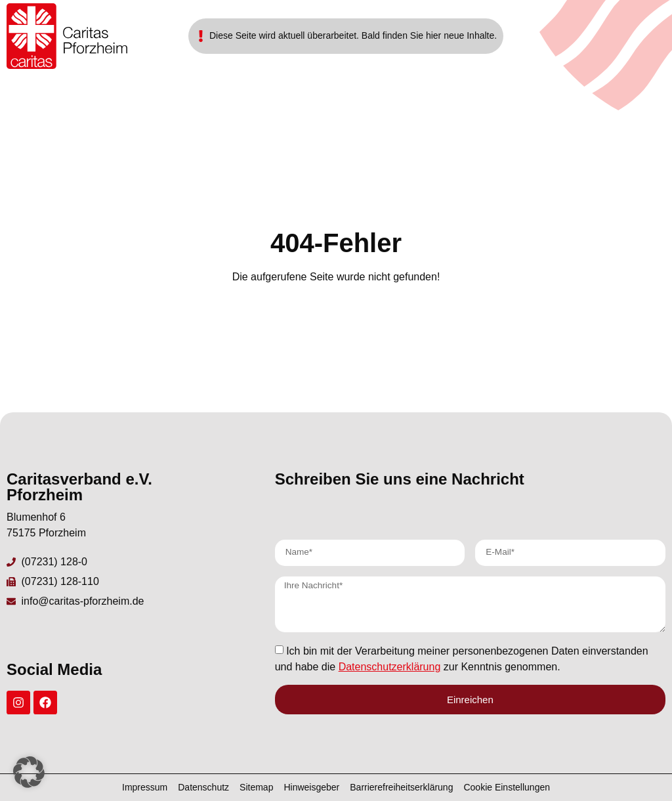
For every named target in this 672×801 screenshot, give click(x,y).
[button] (29, 772)
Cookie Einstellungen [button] (507, 787)
